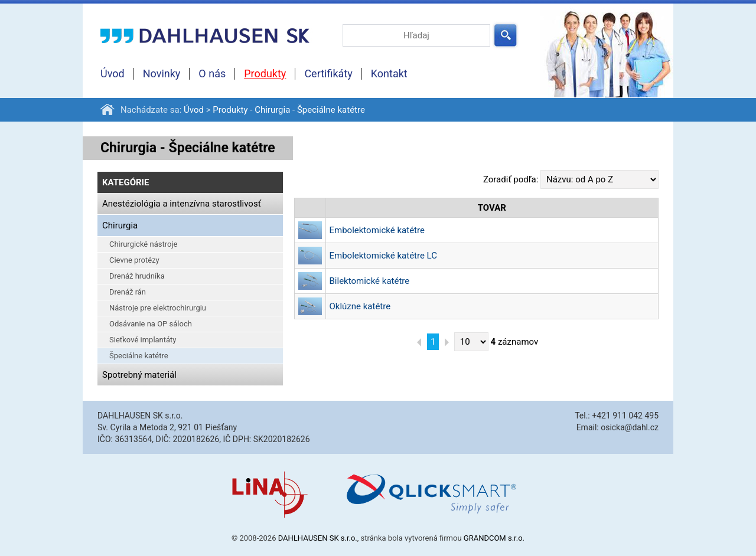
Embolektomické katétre (377, 230)
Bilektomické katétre (370, 281)
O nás (212, 74)
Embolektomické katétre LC (383, 256)
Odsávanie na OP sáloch (151, 324)
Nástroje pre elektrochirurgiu (158, 308)
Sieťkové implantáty (143, 340)
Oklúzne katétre (360, 306)
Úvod (113, 74)
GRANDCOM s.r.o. (494, 538)
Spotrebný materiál (139, 375)
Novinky (162, 74)
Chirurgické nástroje (143, 244)
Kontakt (389, 74)
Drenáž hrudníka (137, 276)
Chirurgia (272, 110)
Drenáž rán (128, 292)
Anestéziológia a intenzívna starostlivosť (182, 204)
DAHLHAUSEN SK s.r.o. (318, 538)
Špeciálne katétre (331, 110)
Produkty (265, 74)
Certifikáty (328, 74)
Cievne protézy (134, 260)
